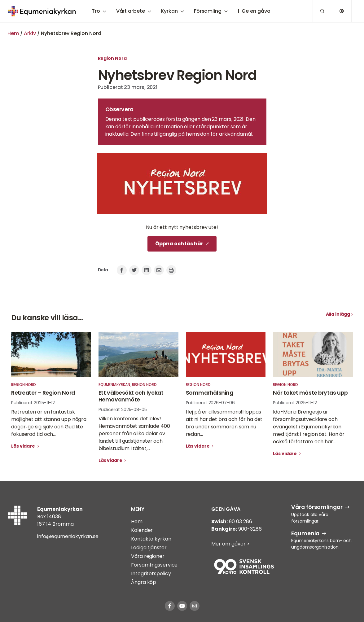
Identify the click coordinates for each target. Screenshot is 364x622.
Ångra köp (144, 582)
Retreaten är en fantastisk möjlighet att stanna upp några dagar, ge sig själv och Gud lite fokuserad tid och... (49, 423)
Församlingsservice (154, 565)
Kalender (142, 530)
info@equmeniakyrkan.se (68, 536)
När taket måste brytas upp (310, 393)
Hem (13, 33)
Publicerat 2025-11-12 (33, 403)
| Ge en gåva (254, 11)
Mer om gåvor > (230, 544)
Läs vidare (24, 446)
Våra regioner (148, 556)
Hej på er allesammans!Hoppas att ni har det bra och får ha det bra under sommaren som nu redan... (224, 423)
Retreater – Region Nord (43, 393)
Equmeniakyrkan (114, 385)
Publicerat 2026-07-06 (210, 403)
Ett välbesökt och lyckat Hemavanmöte (131, 396)
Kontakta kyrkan (151, 539)
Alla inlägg (338, 314)
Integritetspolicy (151, 574)
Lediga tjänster (149, 548)
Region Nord (112, 58)
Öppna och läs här (179, 244)
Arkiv (30, 33)
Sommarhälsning (210, 393)
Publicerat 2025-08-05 (123, 410)
